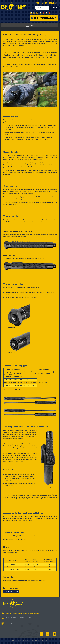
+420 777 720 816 (11, 618)
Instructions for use (12, 592)
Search (54, 8)
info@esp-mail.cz (11, 623)
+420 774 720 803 (25, 618)
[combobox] (42, 8)
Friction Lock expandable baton (24, 167)
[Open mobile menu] (30, 25)
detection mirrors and (31, 518)
